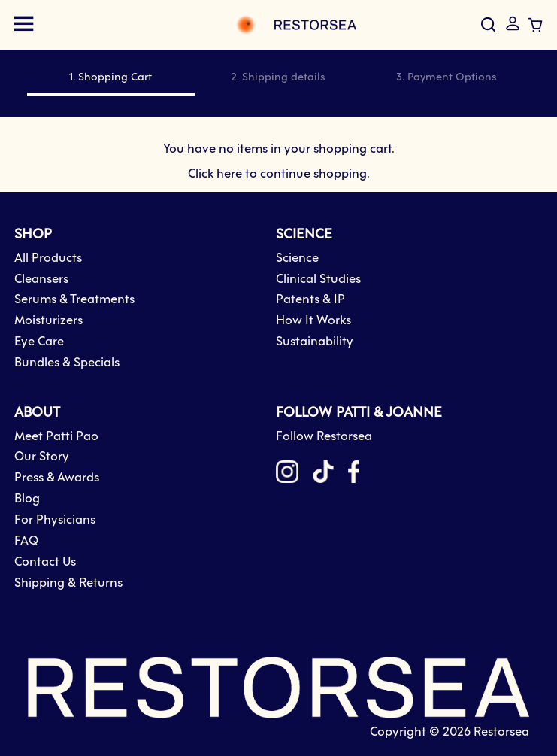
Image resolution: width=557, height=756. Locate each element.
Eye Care (39, 342)
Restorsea (501, 732)
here (229, 174)
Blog (27, 499)
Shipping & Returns (68, 583)
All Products (48, 258)
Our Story (42, 457)
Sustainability (315, 342)
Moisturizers (48, 321)
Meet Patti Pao (56, 437)
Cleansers (41, 279)
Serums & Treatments (74, 300)
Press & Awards (57, 478)
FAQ (26, 541)
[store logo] (203, 25)
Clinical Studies (318, 279)
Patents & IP (310, 300)
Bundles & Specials (67, 363)
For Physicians (55, 520)
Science (297, 258)
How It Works (313, 321)
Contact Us (45, 562)
